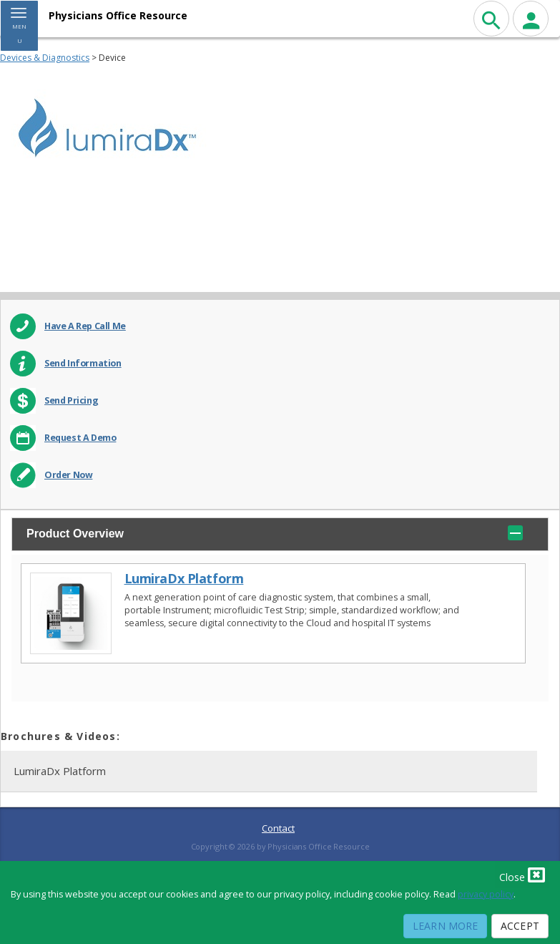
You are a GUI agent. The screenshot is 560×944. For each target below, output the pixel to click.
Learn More (445, 926)
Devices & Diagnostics (45, 58)
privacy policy (486, 894)
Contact (278, 828)
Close (522, 875)
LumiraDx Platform (184, 579)
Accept (520, 926)
